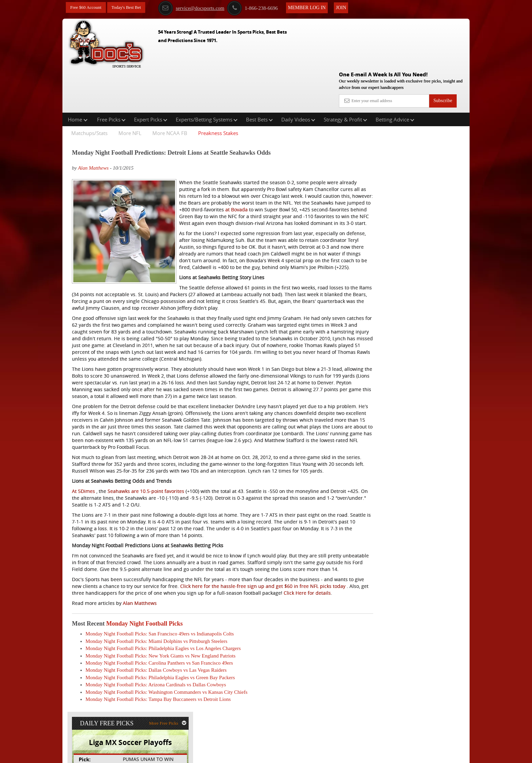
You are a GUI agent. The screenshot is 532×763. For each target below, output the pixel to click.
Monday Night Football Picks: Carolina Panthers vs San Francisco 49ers (159, 694)
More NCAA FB (170, 90)
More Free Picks (440, 112)
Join (348, 7)
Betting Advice (395, 76)
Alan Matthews (93, 125)
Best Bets (259, 76)
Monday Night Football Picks (145, 655)
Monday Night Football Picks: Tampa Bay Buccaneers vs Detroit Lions (158, 731)
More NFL (130, 90)
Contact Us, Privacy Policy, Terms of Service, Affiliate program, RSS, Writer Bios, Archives (304, 755)
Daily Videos (298, 76)
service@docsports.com (198, 8)
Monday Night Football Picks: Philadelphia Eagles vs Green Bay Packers (160, 709)
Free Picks (111, 76)
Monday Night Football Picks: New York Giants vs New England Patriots (160, 687)
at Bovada (306, 173)
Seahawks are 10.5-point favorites (146, 509)
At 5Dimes (83, 509)
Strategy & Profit (345, 76)
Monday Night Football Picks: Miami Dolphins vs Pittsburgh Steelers (156, 672)
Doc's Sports (409, 174)
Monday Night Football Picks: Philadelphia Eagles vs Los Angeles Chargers (163, 680)
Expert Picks (151, 76)
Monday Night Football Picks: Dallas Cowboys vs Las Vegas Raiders (156, 702)
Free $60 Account (87, 8)
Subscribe (443, 52)
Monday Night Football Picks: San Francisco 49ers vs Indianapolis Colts (160, 665)
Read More (441, 225)
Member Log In (314, 7)
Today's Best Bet (130, 8)
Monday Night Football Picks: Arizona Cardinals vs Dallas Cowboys (156, 716)
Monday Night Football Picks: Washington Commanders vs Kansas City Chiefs (166, 723)
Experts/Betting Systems (207, 76)
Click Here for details (153, 624)
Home (78, 76)
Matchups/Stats (89, 90)
